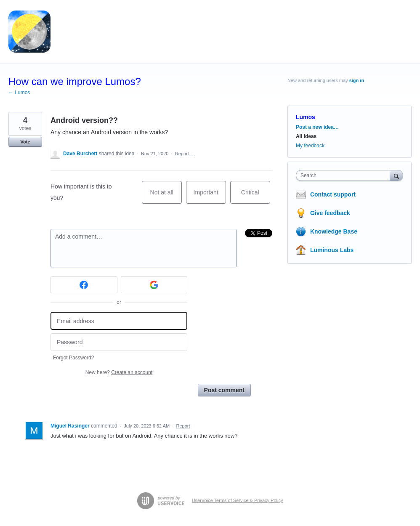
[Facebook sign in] (84, 285)
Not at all (166, 196)
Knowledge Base (334, 231)
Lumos (306, 117)
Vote (25, 142)
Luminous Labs (332, 250)
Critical (256, 196)
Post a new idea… (317, 127)
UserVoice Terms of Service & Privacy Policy (238, 500)
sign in (357, 80)
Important (210, 196)
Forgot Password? (73, 358)
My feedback (310, 146)
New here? (119, 372)
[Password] (119, 342)
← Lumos (19, 93)
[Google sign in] (154, 285)
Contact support (333, 194)
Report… (184, 154)
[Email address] (119, 321)
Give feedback (330, 213)
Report (183, 426)
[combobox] (345, 175)
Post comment (224, 390)
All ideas (306, 136)
